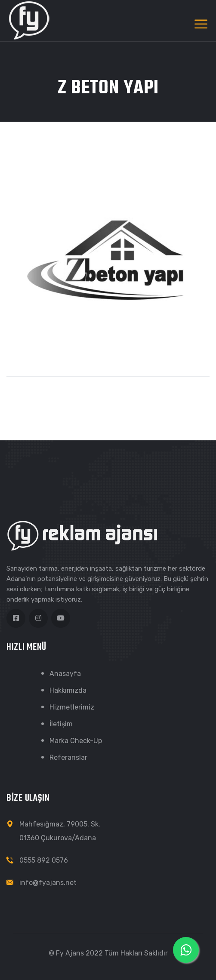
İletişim (61, 724)
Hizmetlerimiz (72, 707)
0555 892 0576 (44, 860)
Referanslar (68, 757)
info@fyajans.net (48, 883)
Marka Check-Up (76, 741)
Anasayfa (65, 674)
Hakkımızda (68, 690)
